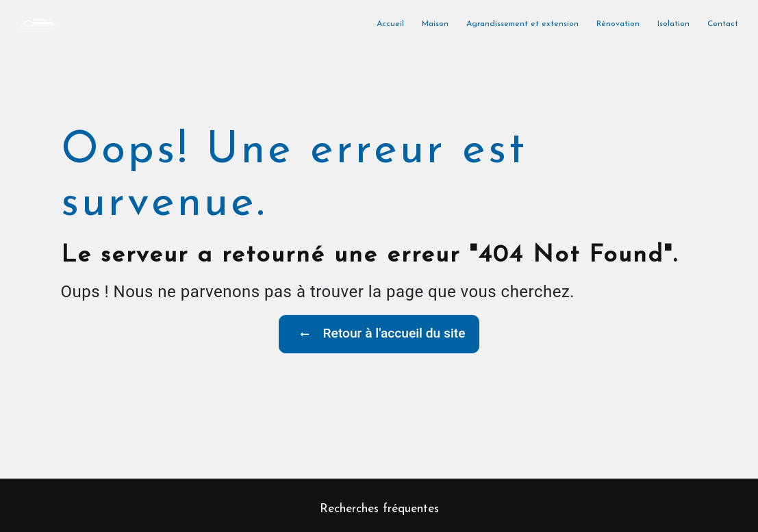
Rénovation (618, 24)
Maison (435, 24)
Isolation (673, 24)
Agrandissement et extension (522, 24)
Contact (723, 24)
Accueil (390, 24)
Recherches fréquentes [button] (379, 509)
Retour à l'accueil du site (379, 334)
